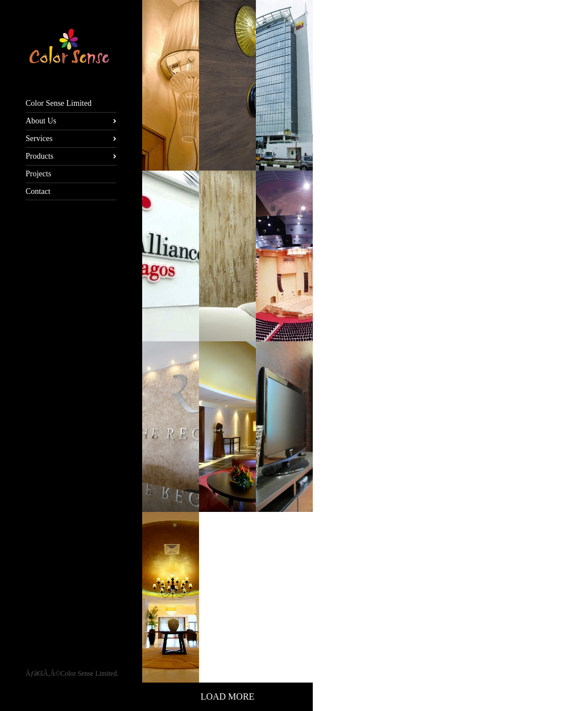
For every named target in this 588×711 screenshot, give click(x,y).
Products (40, 156)
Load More (228, 696)
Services (39, 139)
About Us (41, 121)
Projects (38, 174)
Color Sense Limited (59, 103)
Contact (38, 191)
